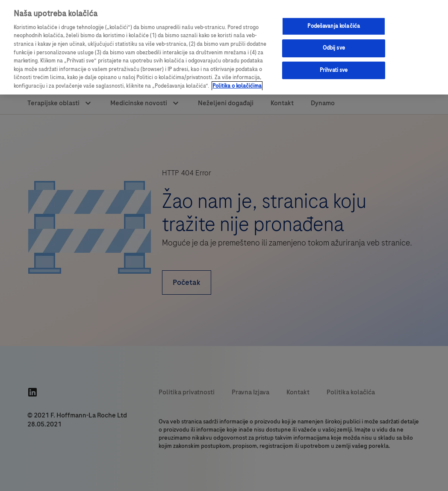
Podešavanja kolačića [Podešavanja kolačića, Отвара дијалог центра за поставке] (334, 26)
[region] (224, 47)
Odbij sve (334, 48)
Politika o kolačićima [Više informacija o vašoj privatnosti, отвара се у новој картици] (237, 86)
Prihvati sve (334, 70)
